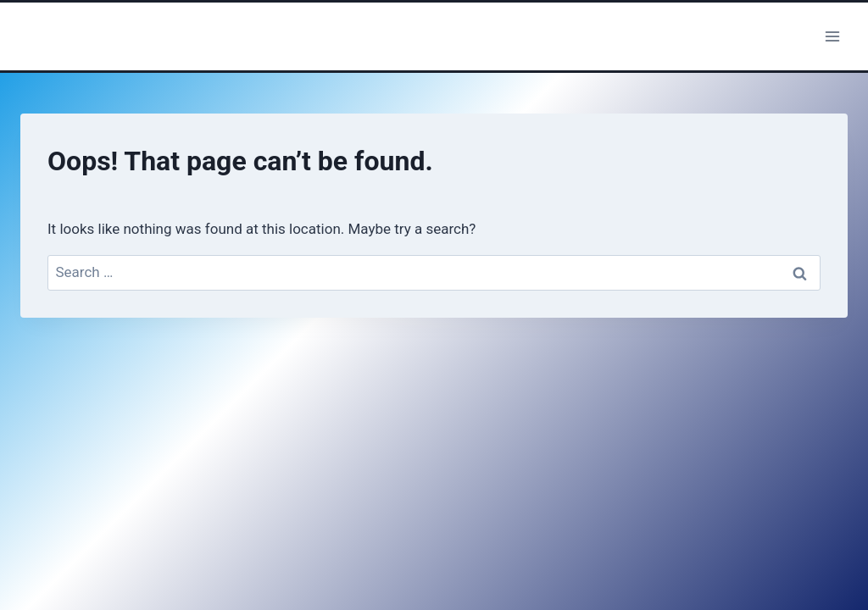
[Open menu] (832, 36)
